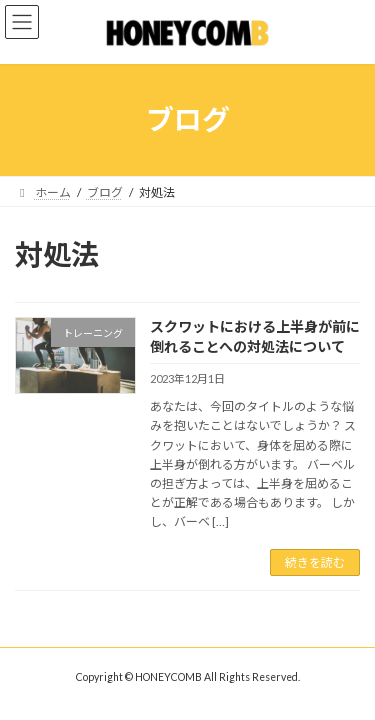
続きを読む (315, 562)
